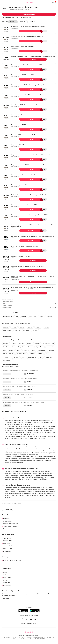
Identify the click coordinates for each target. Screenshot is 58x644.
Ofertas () (32, 22)
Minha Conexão (8, 578)
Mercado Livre (32, 357)
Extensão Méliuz (8, 541)
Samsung (26, 350)
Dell (17, 316)
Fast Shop (16, 357)
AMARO (22, 327)
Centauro (37, 343)
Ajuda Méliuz (7, 551)
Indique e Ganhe (8, 549)
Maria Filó (26, 331)
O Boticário (6, 357)
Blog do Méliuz (7, 521)
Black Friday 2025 (8, 563)
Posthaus (6, 327)
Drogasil (22, 343)
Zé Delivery (49, 357)
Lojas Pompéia (7, 331)
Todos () (13, 22)
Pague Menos (40, 347)
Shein (13, 347)
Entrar (54, 2)
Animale (46, 327)
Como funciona (7, 538)
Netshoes (6, 343)
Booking (30, 347)
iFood (41, 357)
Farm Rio (30, 327)
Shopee (25, 340)
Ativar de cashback (29, 14)
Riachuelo (35, 331)
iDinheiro (6, 580)
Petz (34, 350)
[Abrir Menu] (4, 2)
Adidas (40, 354)
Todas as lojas (9, 503)
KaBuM (14, 343)
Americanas (41, 350)
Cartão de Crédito (8, 546)
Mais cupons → (8, 361)
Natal (25, 461)
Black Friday (30, 459)
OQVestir (38, 327)
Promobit (6, 572)
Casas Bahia (33, 316)
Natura (11, 350)
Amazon (23, 316)
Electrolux (32, 354)
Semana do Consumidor (42, 459)
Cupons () (22, 22)
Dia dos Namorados (15, 461)
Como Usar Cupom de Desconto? (12, 561)
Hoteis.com (51, 350)
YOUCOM (17, 331)
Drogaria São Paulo (48, 343)
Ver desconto (33, 59)
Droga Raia (21, 347)
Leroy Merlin (50, 347)
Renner (29, 343)
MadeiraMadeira (21, 354)
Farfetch (14, 327)
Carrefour (6, 347)
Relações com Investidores (11, 524)
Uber (23, 357)
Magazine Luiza (8, 316)
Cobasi (19, 350)
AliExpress (44, 340)
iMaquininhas (7, 585)
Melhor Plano (7, 575)
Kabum (41, 316)
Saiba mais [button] (6, 599)
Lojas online (7, 543)
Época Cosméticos (8, 354)
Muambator (7, 583)
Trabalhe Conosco (8, 529)
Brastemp (49, 316)
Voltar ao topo (8, 509)
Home (3, 503)
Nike (5, 350)
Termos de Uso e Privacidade (11, 526)
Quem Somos (7, 519)
